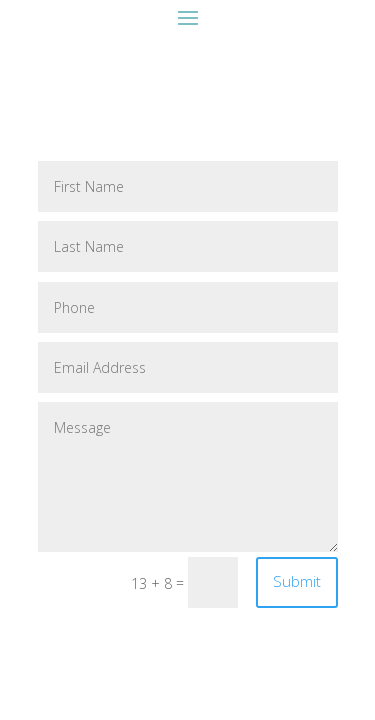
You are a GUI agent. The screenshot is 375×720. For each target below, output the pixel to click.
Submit (297, 581)
